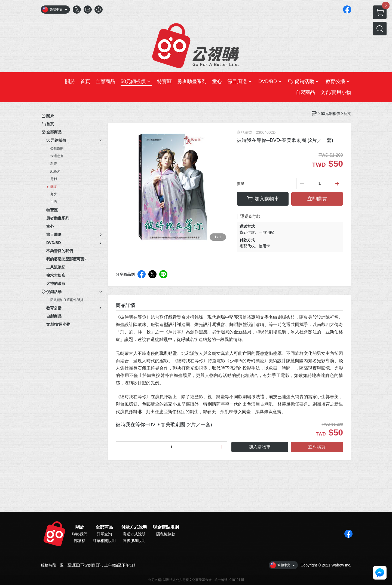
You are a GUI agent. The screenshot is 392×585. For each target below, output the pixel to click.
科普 (54, 164)
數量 (241, 184)
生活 (54, 202)
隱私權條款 (166, 534)
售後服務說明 (134, 541)
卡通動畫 (57, 156)
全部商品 (104, 527)
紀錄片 (55, 171)
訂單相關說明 (104, 541)
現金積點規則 (166, 527)
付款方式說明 (134, 527)
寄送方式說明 (134, 534)
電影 (54, 179)
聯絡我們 (80, 534)
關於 (80, 527)
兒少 (54, 194)
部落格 (80, 541)
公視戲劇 (57, 148)
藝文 (54, 187)
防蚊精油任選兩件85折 (67, 300)
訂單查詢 (104, 534)
